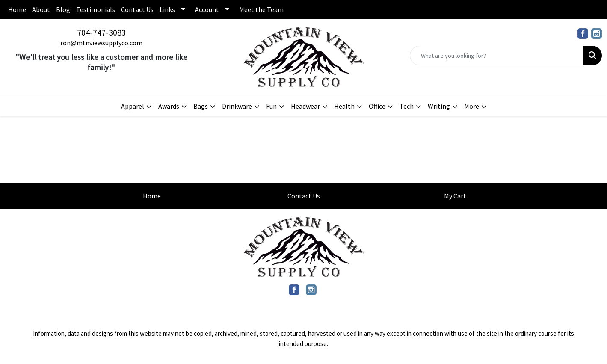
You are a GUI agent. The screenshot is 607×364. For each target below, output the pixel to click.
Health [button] (344, 106)
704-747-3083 (101, 32)
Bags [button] (201, 106)
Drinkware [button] (237, 106)
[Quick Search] (497, 56)
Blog (63, 9)
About (41, 9)
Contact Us (137, 9)
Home (17, 9)
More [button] (472, 106)
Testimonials (96, 9)
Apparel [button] (133, 106)
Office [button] (377, 106)
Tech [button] (407, 106)
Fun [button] (271, 106)
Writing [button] (439, 106)
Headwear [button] (305, 106)
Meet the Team (261, 9)
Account (207, 9)
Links (167, 9)
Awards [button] (169, 106)
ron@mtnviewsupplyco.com (101, 43)
